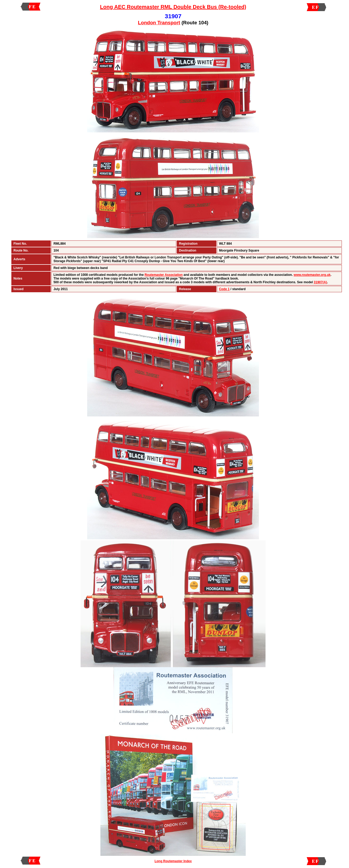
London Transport (159, 23)
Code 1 (224, 289)
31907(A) (320, 282)
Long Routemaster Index (173, 861)
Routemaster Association (164, 275)
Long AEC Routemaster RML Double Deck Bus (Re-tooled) (173, 7)
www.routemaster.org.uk (312, 275)
